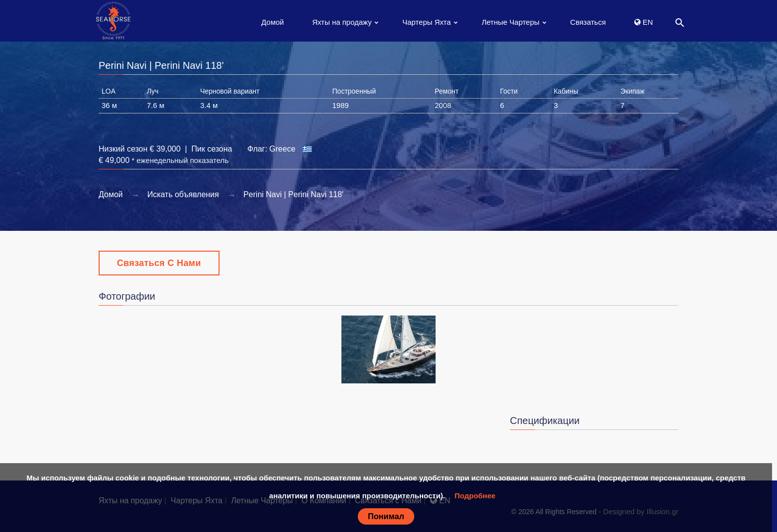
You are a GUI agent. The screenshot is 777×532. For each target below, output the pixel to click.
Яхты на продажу (342, 22)
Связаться (588, 22)
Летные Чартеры (511, 22)
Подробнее (475, 496)
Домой (273, 22)
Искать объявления (183, 194)
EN (644, 22)
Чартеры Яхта (427, 22)
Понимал (386, 516)
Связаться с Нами (159, 263)
